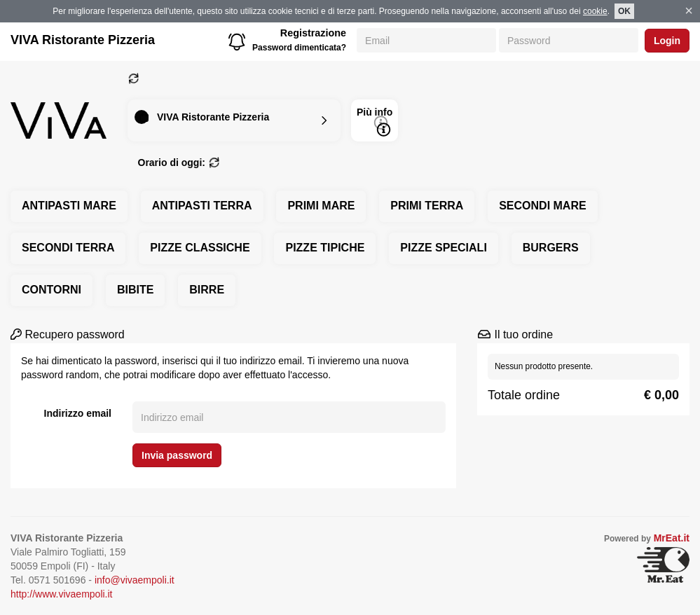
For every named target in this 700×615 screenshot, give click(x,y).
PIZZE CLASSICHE (200, 248)
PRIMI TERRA (427, 206)
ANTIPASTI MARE (69, 206)
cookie (595, 11)
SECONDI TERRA (68, 248)
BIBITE (135, 290)
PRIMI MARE (321, 206)
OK (624, 11)
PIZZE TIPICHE (325, 248)
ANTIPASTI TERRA (202, 206)
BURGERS (551, 248)
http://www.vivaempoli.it (62, 594)
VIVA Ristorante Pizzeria (83, 40)
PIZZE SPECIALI (444, 248)
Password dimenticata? (299, 48)
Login (667, 41)
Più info (375, 122)
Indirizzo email (78, 413)
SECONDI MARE (542, 206)
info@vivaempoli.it (135, 580)
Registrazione (313, 33)
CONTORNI (52, 290)
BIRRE (207, 290)
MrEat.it (672, 538)
